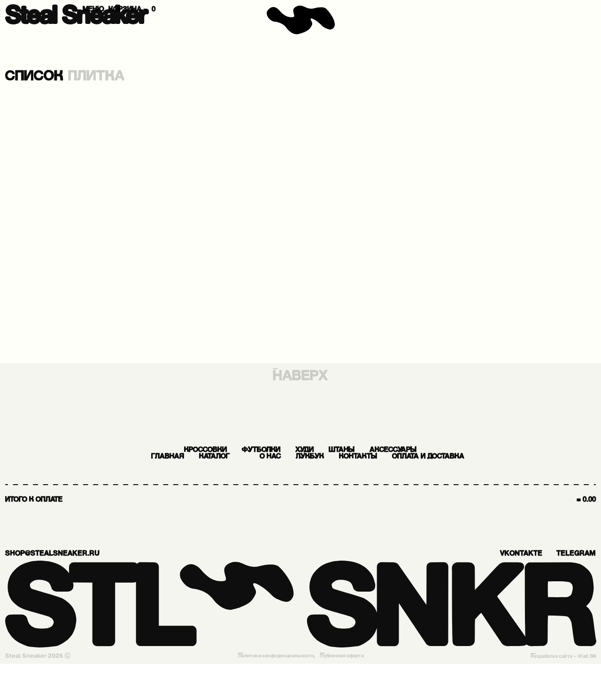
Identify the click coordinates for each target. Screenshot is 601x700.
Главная (229, 472)
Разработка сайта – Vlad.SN (558, 692)
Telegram (557, 586)
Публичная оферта (349, 691)
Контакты (257, 490)
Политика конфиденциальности (271, 691)
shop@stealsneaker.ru (99, 586)
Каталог (312, 472)
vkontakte (461, 586)
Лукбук (170, 490)
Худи (311, 453)
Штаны (376, 453)
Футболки (232, 453)
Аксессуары (468, 453)
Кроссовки (130, 453)
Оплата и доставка (387, 490)
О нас (384, 472)
